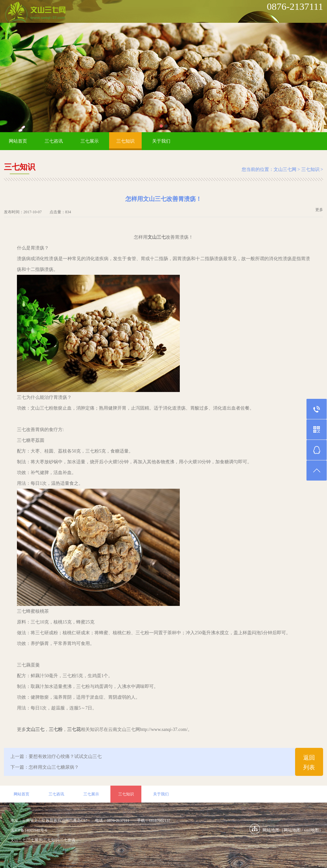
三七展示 (90, 141)
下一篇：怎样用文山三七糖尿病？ (45, 767)
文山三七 (18, 840)
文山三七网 (285, 169)
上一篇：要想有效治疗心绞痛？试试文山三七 (56, 756)
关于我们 (161, 141)
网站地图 (292, 830)
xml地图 (311, 830)
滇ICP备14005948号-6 (29, 830)
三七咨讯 (54, 141)
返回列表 (309, 763)
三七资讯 (67, 840)
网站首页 (18, 141)
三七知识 (125, 141)
